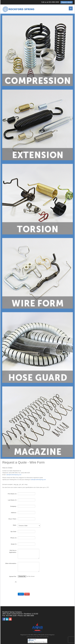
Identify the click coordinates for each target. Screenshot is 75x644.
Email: (14, 544)
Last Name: (12, 500)
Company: (13, 506)
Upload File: (13, 576)
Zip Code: (13, 532)
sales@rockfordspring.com (14, 475)
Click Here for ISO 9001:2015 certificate (38, 637)
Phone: (13, 538)
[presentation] (33, 588)
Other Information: (11, 563)
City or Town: (12, 519)
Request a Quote (67, 2)
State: (15, 525)
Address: (14, 513)
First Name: (12, 494)
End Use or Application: (13, 551)
